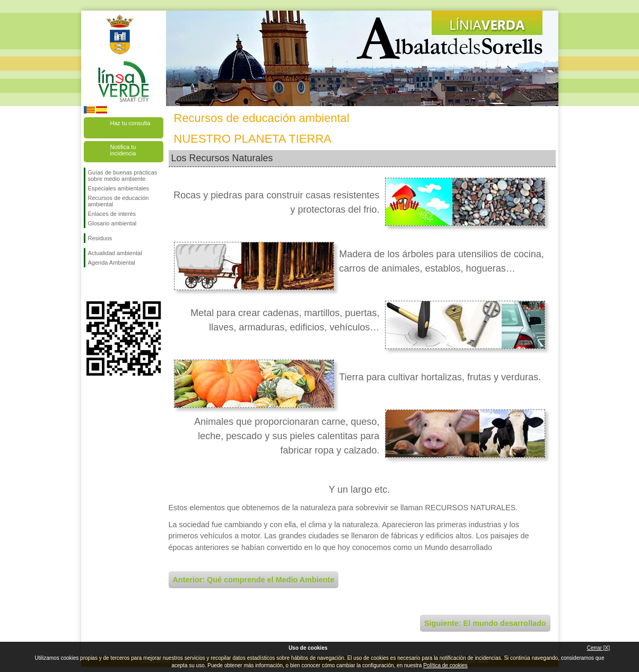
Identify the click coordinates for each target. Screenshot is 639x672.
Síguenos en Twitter (108, 284)
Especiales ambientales (119, 188)
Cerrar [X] (598, 648)
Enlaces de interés (112, 214)
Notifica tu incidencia (123, 150)
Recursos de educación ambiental (119, 201)
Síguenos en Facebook (90, 284)
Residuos (100, 238)
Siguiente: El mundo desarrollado (485, 623)
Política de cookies (445, 665)
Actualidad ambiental (115, 253)
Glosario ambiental (112, 223)
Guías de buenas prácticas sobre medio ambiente (123, 176)
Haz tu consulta (130, 123)
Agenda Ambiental (112, 263)
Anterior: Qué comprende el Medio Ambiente (254, 580)
